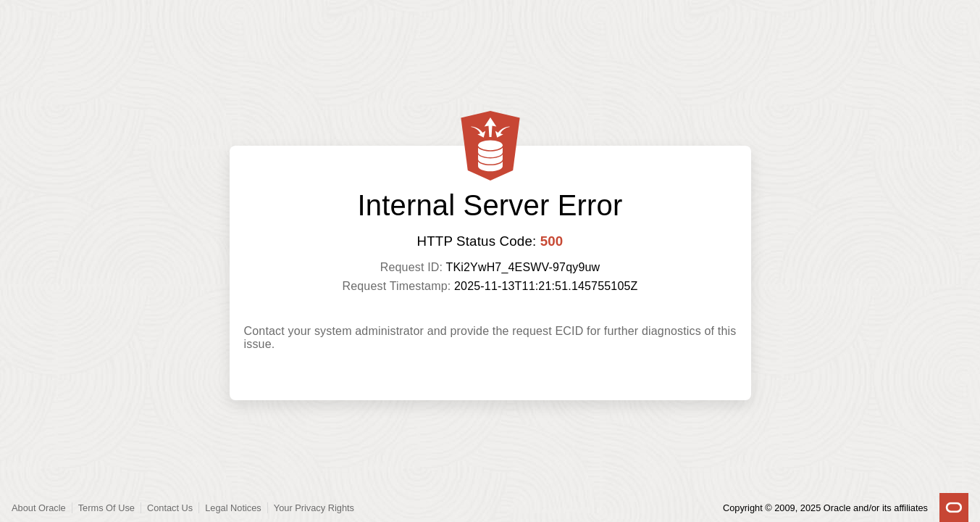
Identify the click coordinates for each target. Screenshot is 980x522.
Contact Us (170, 508)
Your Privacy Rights (314, 508)
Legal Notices (233, 508)
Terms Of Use (106, 508)
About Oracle (39, 508)
